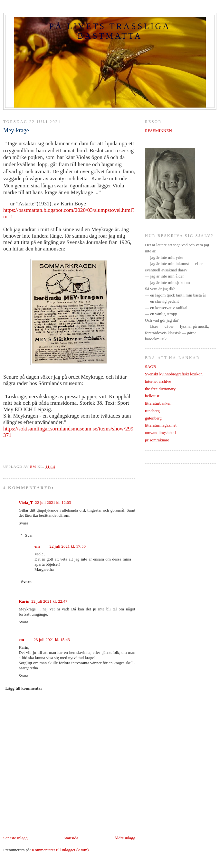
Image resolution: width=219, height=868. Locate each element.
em (37, 546)
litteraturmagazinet (161, 425)
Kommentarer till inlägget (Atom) (60, 850)
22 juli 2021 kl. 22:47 (49, 601)
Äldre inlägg (125, 838)
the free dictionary (160, 389)
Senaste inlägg (15, 838)
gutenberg (153, 418)
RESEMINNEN (158, 131)
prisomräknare (157, 440)
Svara (24, 523)
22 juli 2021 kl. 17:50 (68, 546)
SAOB (151, 367)
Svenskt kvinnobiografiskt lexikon (174, 374)
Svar (29, 535)
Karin (24, 601)
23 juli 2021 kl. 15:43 (52, 640)
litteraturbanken (158, 403)
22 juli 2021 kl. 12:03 (53, 502)
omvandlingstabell (160, 433)
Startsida (71, 838)
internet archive (158, 381)
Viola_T (26, 502)
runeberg (152, 411)
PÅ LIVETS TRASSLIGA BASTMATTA (110, 31)
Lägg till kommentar (24, 688)
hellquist (152, 396)
